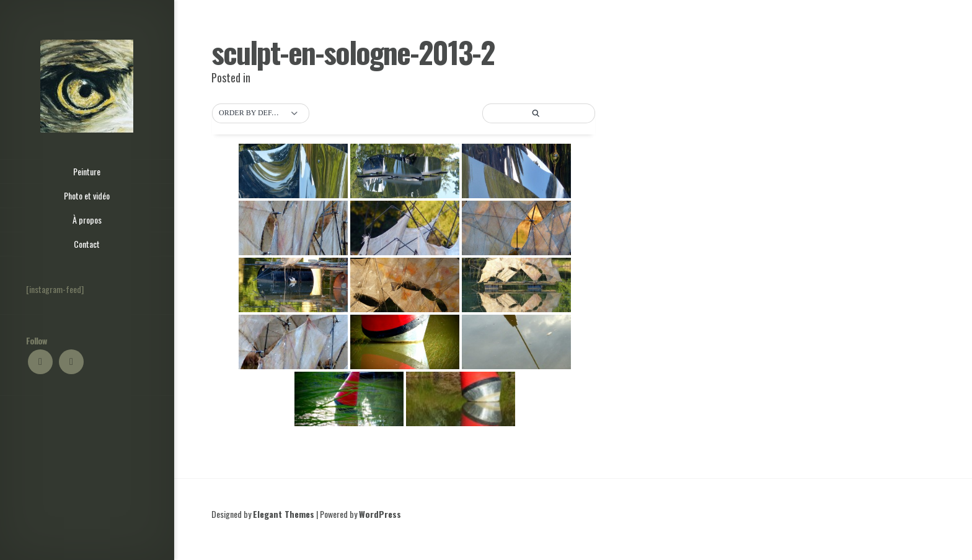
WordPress (380, 514)
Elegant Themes (284, 514)
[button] (261, 113)
